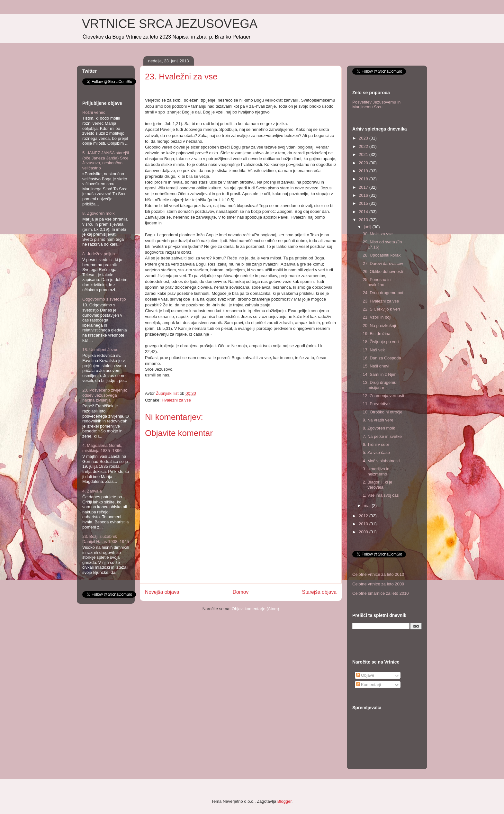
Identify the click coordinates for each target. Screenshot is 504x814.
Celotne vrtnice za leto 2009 (378, 584)
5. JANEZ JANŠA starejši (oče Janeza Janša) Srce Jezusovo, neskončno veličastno (106, 160)
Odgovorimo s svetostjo (104, 299)
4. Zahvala (92, 491)
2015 (364, 203)
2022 (364, 146)
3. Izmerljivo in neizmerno (376, 471)
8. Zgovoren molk (98, 213)
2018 (364, 179)
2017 (364, 187)
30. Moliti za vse (378, 234)
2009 (364, 532)
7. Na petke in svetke (382, 436)
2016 (364, 195)
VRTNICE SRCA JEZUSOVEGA (170, 24)
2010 (364, 524)
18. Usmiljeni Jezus (100, 350)
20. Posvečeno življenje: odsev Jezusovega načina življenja (105, 395)
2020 (364, 163)
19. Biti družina (376, 334)
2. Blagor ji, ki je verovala (377, 485)
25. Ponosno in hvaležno (377, 282)
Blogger (284, 801)
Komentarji (369, 685)
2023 (364, 138)
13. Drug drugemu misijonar (379, 385)
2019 (364, 171)
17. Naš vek (374, 350)
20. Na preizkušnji (379, 326)
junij (368, 227)
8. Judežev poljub (99, 254)
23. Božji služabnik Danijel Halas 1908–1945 (106, 539)
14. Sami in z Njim (379, 374)
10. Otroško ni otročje (382, 412)
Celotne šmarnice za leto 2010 (381, 593)
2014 (364, 212)
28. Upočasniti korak (382, 255)
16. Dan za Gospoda (382, 358)
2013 (364, 220)
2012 (364, 516)
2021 (364, 154)
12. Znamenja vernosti (383, 396)
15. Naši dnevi (376, 366)
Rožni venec (94, 112)
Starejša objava (319, 592)
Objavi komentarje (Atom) (255, 609)
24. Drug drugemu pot (383, 293)
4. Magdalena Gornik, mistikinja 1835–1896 (102, 448)
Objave (365, 675)
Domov (241, 592)
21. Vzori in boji (377, 317)
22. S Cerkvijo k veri (381, 309)
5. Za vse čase (376, 452)
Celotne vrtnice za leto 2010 (378, 574)
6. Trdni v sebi (376, 444)
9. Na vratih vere (378, 420)
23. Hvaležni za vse (381, 301)
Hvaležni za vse (176, 400)
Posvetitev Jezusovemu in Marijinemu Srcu (376, 105)
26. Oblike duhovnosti (383, 271)
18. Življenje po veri (381, 342)
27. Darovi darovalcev (383, 263)
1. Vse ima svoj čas (381, 495)
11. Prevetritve (376, 404)
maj (368, 506)
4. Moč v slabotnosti (381, 461)
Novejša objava (162, 592)
